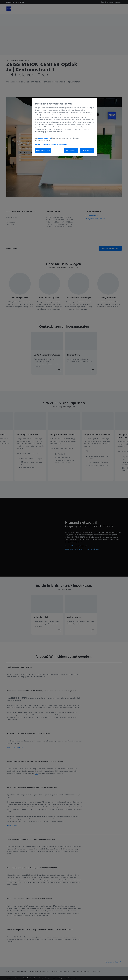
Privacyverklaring (45, 138)
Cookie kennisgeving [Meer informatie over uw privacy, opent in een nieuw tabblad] (43, 144)
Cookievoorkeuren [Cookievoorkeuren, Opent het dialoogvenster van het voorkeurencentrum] (43, 151)
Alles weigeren (71, 151)
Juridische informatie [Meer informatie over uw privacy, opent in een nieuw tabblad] (59, 144)
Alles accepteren (87, 151)
